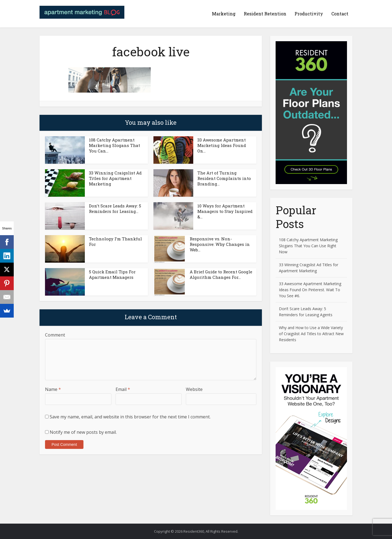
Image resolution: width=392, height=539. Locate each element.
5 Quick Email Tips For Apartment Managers (112, 274)
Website (194, 389)
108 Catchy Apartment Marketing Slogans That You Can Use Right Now (308, 246)
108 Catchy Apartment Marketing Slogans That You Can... (114, 145)
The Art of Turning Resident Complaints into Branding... (224, 178)
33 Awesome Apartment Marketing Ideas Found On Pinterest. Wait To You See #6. (310, 290)
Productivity (309, 14)
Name (53, 389)
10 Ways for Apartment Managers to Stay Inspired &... (225, 211)
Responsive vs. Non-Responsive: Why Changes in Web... (220, 244)
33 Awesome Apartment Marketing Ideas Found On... (222, 145)
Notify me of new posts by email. (83, 432)
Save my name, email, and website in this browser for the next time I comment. (130, 417)
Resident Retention (265, 14)
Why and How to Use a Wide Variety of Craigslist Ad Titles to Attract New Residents (311, 334)
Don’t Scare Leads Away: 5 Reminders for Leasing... (115, 209)
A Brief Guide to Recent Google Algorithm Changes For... (221, 274)
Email (123, 389)
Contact (340, 14)
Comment (55, 335)
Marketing (224, 14)
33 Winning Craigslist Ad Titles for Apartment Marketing (115, 178)
